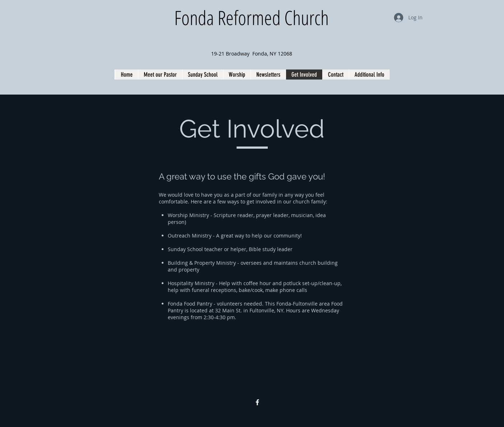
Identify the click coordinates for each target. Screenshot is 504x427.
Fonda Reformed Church (251, 17)
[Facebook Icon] (257, 402)
